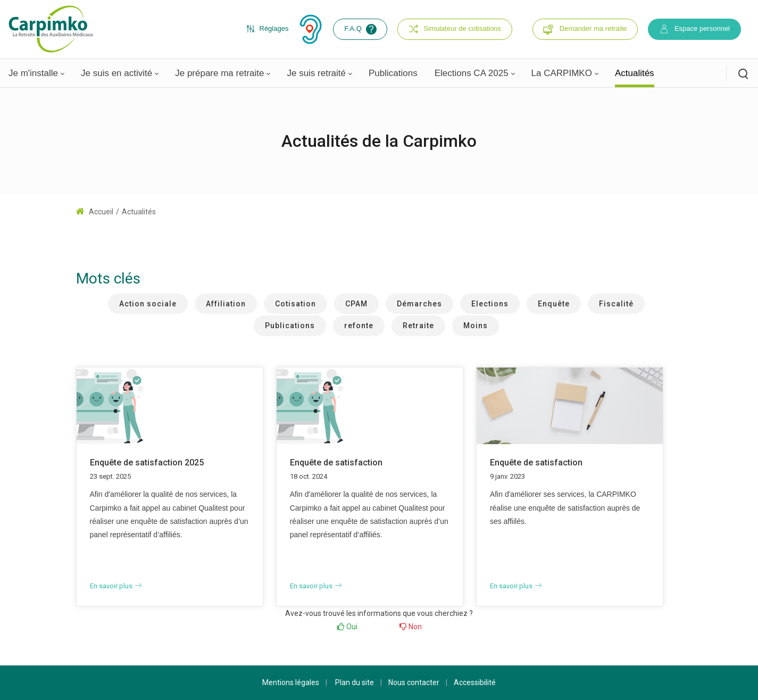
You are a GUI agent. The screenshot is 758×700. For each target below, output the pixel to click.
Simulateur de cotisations (455, 29)
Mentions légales (291, 682)
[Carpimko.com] (51, 29)
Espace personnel (694, 29)
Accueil (95, 212)
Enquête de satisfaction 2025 (147, 462)
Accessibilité (475, 682)
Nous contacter (414, 682)
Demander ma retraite (593, 28)
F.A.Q (361, 29)
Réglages (268, 29)
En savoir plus (115, 586)
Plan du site (355, 682)
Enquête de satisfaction (336, 462)
